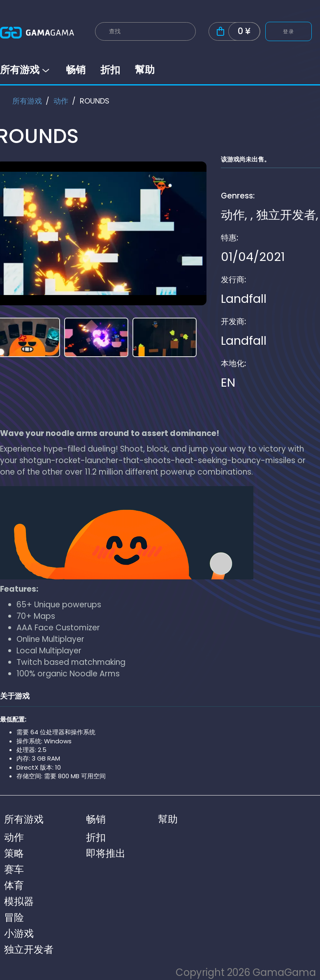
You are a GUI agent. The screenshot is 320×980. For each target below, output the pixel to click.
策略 (14, 853)
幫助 (145, 70)
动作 (61, 101)
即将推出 (106, 853)
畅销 (76, 70)
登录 (289, 31)
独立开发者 (286, 215)
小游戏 (19, 933)
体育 (14, 885)
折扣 (110, 70)
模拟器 (19, 901)
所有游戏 (26, 70)
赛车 (14, 869)
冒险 (14, 917)
